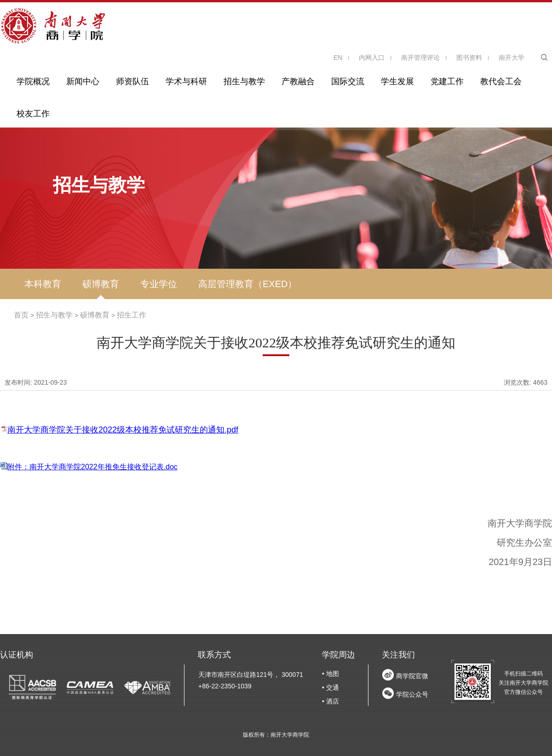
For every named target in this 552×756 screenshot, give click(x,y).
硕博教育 (101, 284)
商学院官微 (412, 676)
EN (338, 58)
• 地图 (331, 674)
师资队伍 (132, 81)
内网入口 (372, 58)
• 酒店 (331, 701)
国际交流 (348, 81)
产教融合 (298, 81)
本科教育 (43, 284)
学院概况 (33, 81)
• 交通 (331, 687)
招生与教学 (244, 81)
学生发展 (397, 81)
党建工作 (447, 81)
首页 (21, 315)
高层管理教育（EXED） (247, 284)
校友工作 (33, 114)
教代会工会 (501, 81)
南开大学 (512, 58)
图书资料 (469, 58)
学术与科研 (186, 81)
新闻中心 (83, 81)
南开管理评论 (420, 58)
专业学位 (159, 284)
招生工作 (132, 315)
